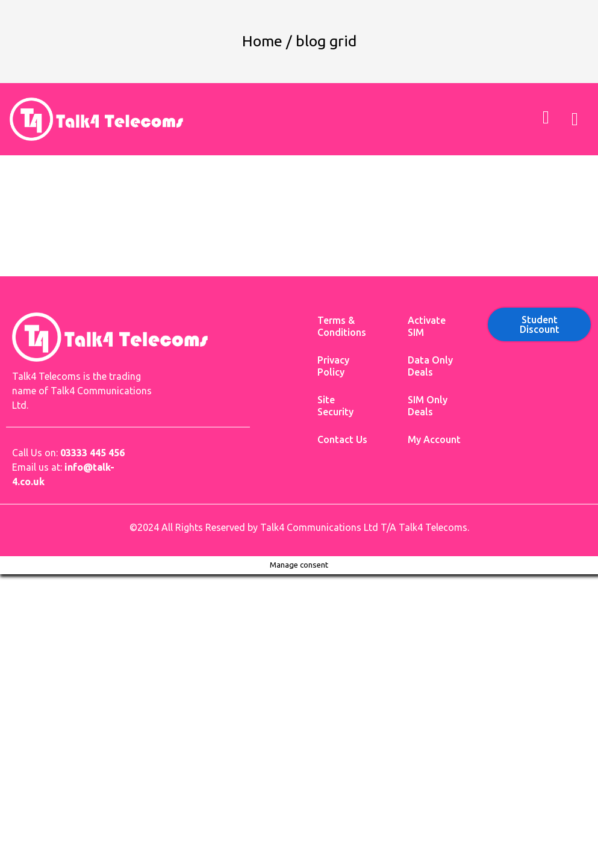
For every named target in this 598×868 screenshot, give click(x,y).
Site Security (335, 406)
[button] (575, 119)
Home (262, 41)
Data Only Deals (430, 366)
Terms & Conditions (342, 326)
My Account (434, 439)
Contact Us (342, 439)
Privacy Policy (333, 366)
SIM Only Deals (428, 406)
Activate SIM (427, 326)
